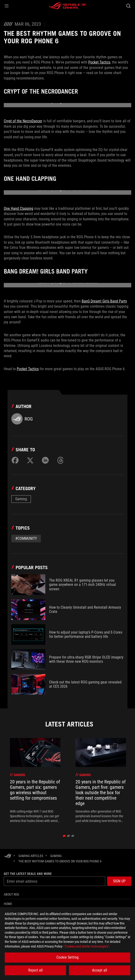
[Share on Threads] (60, 460)
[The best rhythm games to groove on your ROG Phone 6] (60, 861)
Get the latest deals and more (28, 874)
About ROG (11, 894)
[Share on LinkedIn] (45, 460)
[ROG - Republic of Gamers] (67, 6)
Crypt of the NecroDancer (23, 121)
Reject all (36, 970)
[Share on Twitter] (30, 460)
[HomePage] (8, 856)
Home (8, 904)
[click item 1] (69, 836)
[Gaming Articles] (31, 856)
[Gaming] (56, 856)
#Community (26, 538)
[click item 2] (73, 836)
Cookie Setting (67, 957)
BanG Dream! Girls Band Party (104, 301)
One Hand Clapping (19, 208)
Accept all (100, 970)
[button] (7, 6)
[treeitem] (35, 781)
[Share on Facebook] (15, 460)
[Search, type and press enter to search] (128, 6)
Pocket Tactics (99, 62)
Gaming (21, 499)
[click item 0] (64, 836)
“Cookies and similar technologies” (86, 946)
